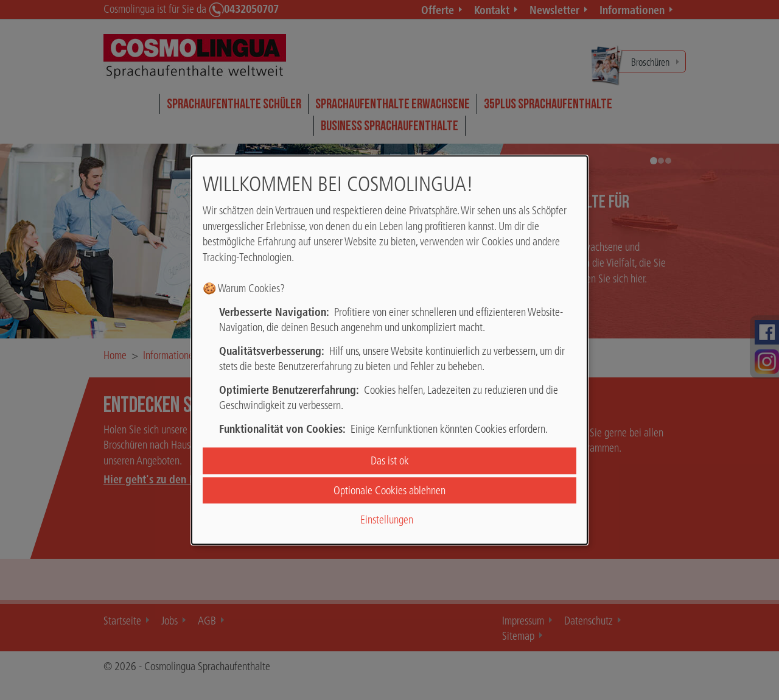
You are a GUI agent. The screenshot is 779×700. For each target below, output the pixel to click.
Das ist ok (390, 461)
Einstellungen (387, 520)
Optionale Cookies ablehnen (389, 490)
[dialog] (389, 350)
